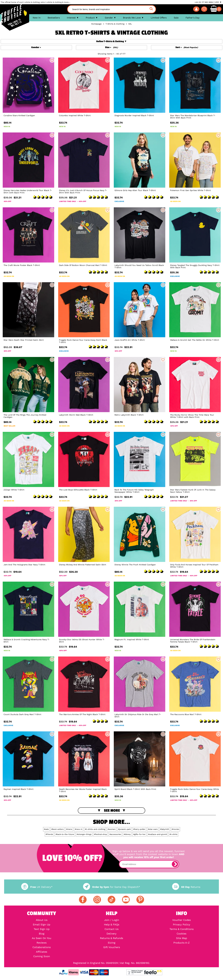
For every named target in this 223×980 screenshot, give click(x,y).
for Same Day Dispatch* (111, 887)
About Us (42, 920)
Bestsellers (54, 18)
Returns (186, 887)
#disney (127, 834)
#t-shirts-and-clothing (95, 829)
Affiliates (42, 952)
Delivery (111, 934)
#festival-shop (100, 834)
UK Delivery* (37, 887)
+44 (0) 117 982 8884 (204, 2)
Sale (176, 18)
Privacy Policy (182, 925)
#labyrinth (165, 829)
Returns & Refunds (111, 938)
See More (112, 811)
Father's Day (193, 18)
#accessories (115, 834)
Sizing (112, 943)
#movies (175, 829)
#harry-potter (139, 829)
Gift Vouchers (112, 947)
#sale (46, 829)
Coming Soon (42, 956)
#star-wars (153, 829)
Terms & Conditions (182, 929)
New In (37, 18)
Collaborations (42, 947)
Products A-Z (181, 943)
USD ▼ (218, 2)
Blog (42, 934)
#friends (49, 834)
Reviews (42, 943)
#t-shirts (173, 834)
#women (112, 829)
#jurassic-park (124, 829)
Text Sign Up (42, 929)
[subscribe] (175, 864)
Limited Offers (159, 18)
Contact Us (111, 929)
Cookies (181, 934)
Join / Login (112, 920)
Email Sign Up (42, 925)
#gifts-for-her (139, 834)
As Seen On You (42, 938)
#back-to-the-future (65, 834)
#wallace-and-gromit (158, 834)
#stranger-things (84, 834)
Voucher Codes (181, 920)
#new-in (79, 829)
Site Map (182, 938)
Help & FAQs (112, 925)
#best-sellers (57, 829)
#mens (69, 829)
